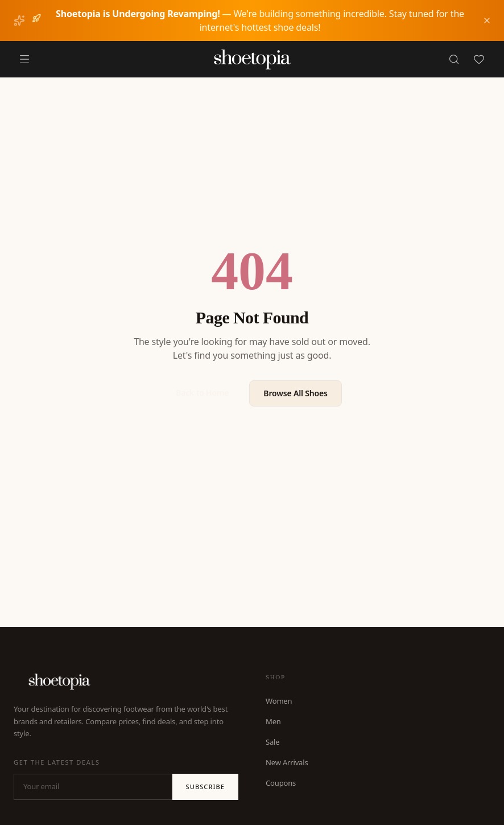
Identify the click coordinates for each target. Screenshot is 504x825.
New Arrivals (287, 762)
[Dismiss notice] (487, 20)
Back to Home (202, 393)
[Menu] (24, 59)
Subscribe (205, 787)
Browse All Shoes (296, 393)
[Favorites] (479, 59)
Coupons (281, 783)
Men (273, 721)
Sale (272, 742)
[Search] (454, 59)
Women (279, 701)
